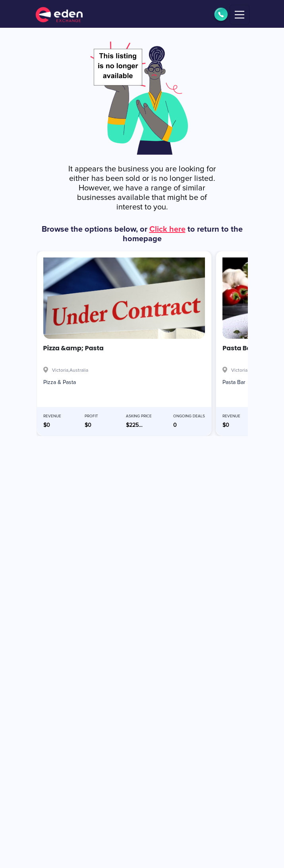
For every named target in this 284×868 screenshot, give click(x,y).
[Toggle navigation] (240, 15)
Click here (167, 229)
